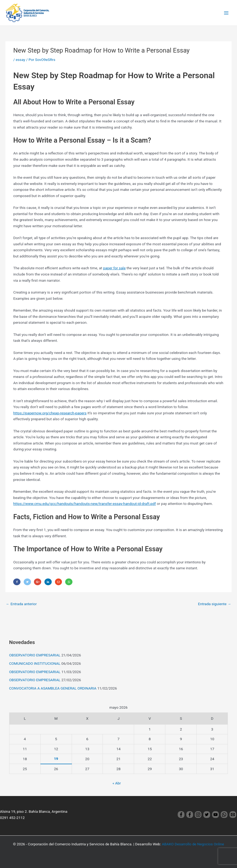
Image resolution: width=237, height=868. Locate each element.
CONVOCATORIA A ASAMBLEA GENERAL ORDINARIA (53, 688)
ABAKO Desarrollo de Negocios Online (193, 844)
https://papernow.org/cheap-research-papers (50, 413)
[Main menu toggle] (226, 13)
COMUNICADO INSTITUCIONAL (35, 663)
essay (20, 60)
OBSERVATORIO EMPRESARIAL (35, 655)
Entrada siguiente (215, 604)
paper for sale (114, 268)
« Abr (117, 783)
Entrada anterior (21, 604)
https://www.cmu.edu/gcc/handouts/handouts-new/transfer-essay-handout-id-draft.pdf (84, 504)
